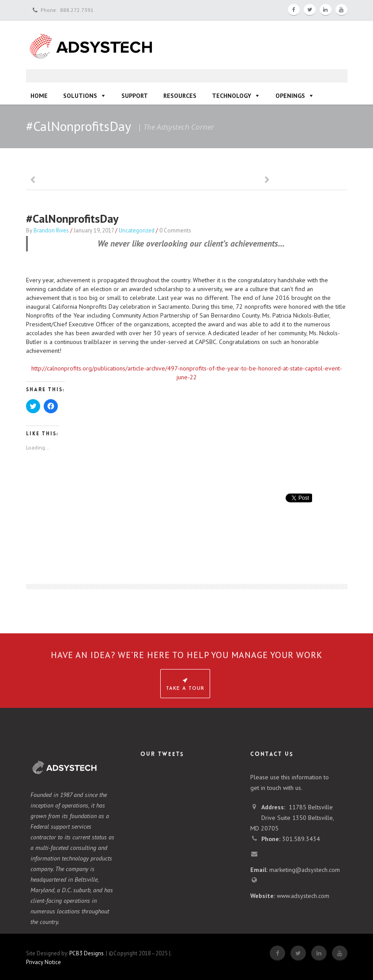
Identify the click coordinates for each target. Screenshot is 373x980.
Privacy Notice (43, 962)
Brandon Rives (51, 230)
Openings (290, 96)
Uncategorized (137, 230)
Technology (232, 96)
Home (39, 96)
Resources (180, 96)
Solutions (80, 96)
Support (135, 96)
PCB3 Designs (87, 953)
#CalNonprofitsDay (72, 219)
